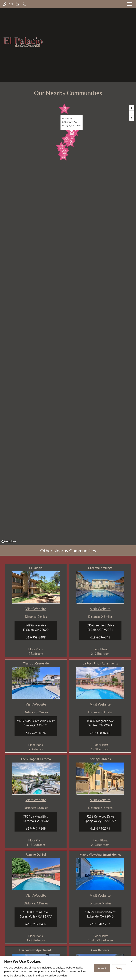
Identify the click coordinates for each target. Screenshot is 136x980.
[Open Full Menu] (130, 4)
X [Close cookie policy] (132, 961)
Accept (102, 968)
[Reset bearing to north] (132, 118)
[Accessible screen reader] (4, 4)
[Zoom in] (132, 108)
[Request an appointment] (18, 4)
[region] (68, 324)
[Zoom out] (132, 113)
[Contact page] (11, 4)
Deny (119, 968)
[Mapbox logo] (9, 541)
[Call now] (24, 4)
